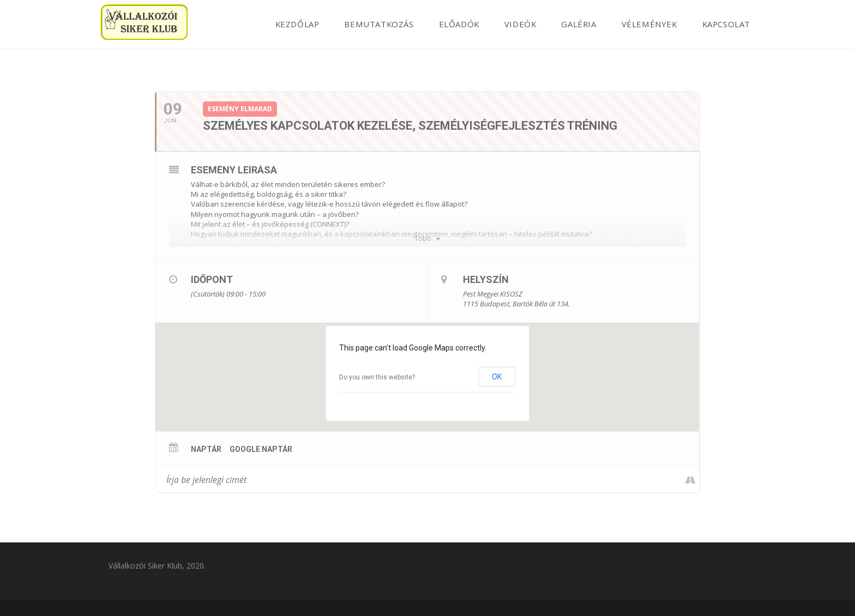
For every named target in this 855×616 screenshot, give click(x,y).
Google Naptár (261, 449)
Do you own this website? (377, 377)
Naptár (206, 449)
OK (497, 377)
